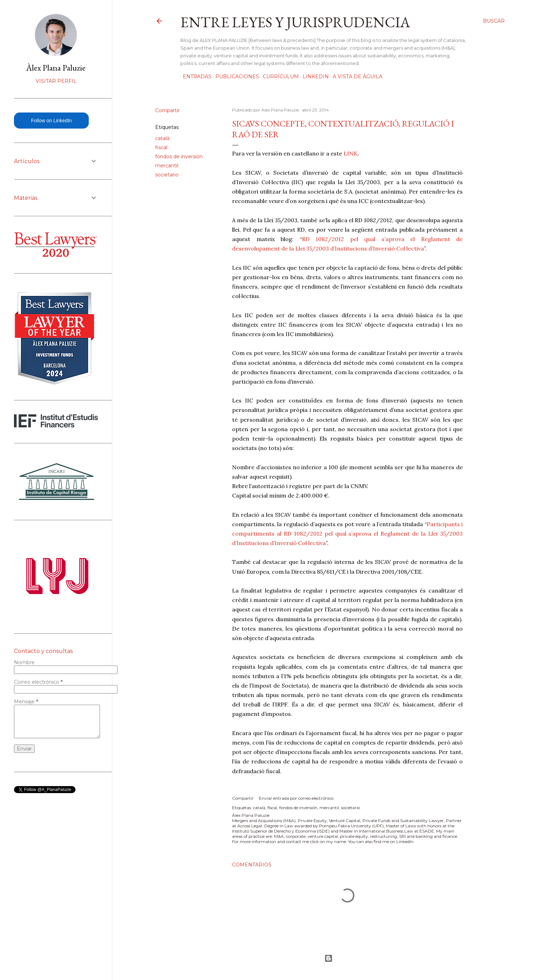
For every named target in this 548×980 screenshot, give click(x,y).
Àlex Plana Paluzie (56, 68)
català (162, 138)
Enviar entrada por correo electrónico (296, 798)
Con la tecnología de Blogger (329, 958)
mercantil (167, 166)
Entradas (195, 77)
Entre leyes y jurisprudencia (295, 22)
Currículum (278, 77)
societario (167, 175)
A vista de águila (355, 77)
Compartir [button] (167, 110)
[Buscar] (494, 21)
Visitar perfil (56, 81)
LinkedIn (313, 77)
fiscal (161, 147)
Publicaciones (235, 77)
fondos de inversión (179, 157)
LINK (351, 153)
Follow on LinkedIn (52, 121)
